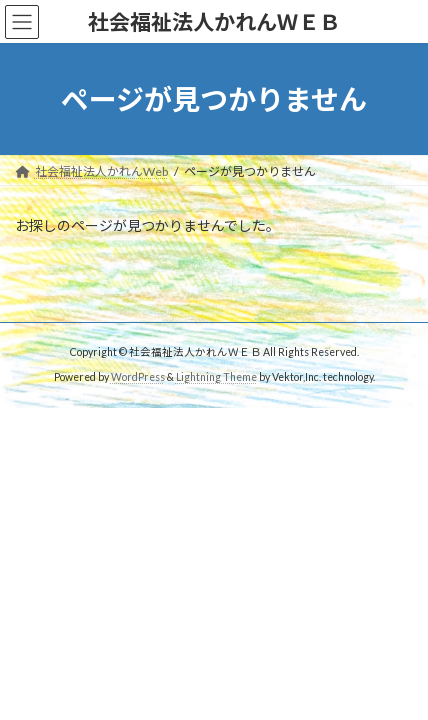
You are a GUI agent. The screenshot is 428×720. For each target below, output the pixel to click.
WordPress (138, 377)
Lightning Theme (216, 377)
